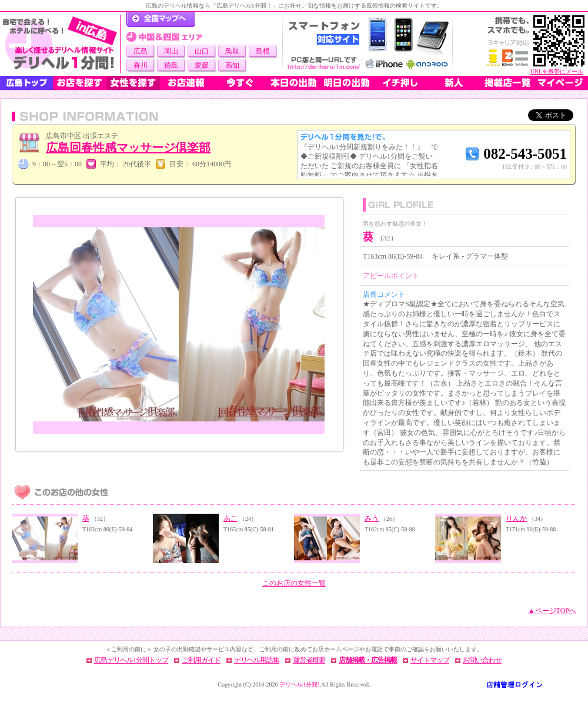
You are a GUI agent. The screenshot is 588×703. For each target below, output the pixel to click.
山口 (202, 51)
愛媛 (202, 65)
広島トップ (26, 83)
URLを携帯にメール (557, 71)
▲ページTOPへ (552, 611)
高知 (232, 65)
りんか (516, 518)
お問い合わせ (482, 660)
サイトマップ (430, 660)
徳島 (171, 65)
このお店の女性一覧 (294, 583)
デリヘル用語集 (257, 660)
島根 (263, 51)
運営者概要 (309, 660)
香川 (141, 65)
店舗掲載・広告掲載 (368, 660)
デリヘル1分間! (299, 684)
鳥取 (232, 51)
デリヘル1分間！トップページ (161, 19)
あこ (230, 518)
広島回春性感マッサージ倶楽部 (128, 148)
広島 (141, 51)
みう (372, 518)
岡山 (171, 51)
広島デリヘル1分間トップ (131, 660)
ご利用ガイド (201, 660)
